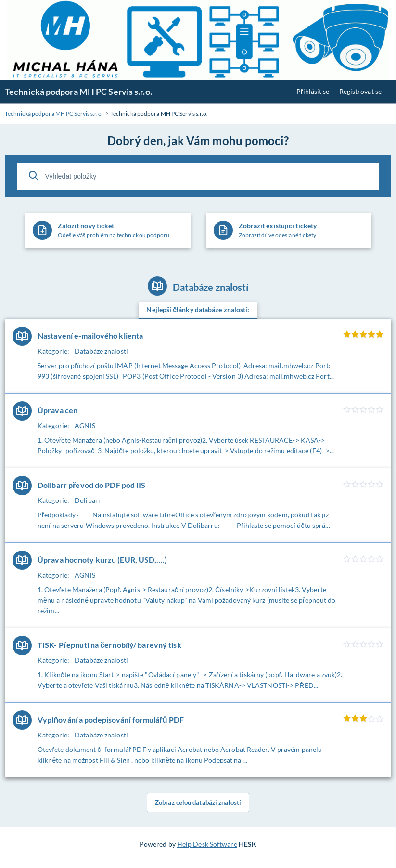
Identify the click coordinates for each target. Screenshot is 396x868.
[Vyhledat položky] (198, 176)
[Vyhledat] (34, 176)
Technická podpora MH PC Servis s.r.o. (78, 92)
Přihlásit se (313, 91)
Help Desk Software (207, 844)
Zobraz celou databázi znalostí (198, 802)
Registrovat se (360, 91)
